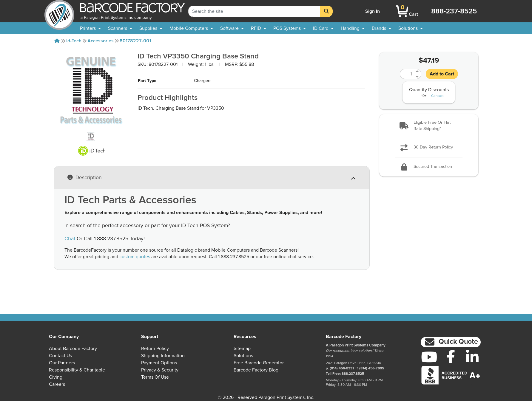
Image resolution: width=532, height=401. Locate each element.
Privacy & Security (160, 370)
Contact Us (60, 356)
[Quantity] (407, 74)
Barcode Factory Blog (256, 370)
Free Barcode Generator (259, 363)
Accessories (101, 41)
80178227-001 (135, 41)
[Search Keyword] (254, 11)
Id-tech (74, 41)
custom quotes (135, 257)
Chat (70, 239)
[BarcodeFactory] (59, 11)
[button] (429, 126)
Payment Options (159, 363)
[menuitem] (90, 28)
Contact (437, 96)
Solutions (243, 356)
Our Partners (62, 363)
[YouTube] (429, 357)
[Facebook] (451, 356)
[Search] (326, 11)
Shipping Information (163, 356)
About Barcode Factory (73, 349)
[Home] (57, 41)
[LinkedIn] (472, 357)
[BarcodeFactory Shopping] (402, 11)
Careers (57, 384)
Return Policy (155, 349)
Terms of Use (155, 377)
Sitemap (242, 349)
